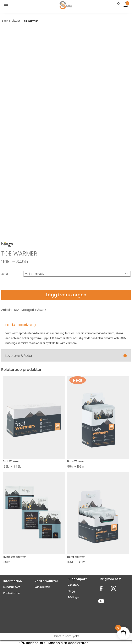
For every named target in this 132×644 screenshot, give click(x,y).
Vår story (73, 585)
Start (5, 21)
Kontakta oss (12, 593)
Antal (5, 274)
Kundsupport (12, 587)
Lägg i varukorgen (66, 295)
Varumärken (42, 587)
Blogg (71, 591)
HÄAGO (15, 21)
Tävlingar (74, 597)
